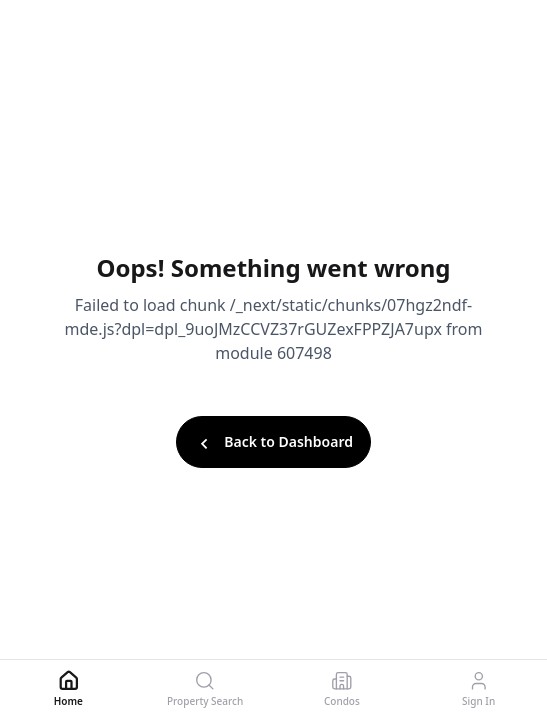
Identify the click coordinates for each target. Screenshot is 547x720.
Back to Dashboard (273, 443)
